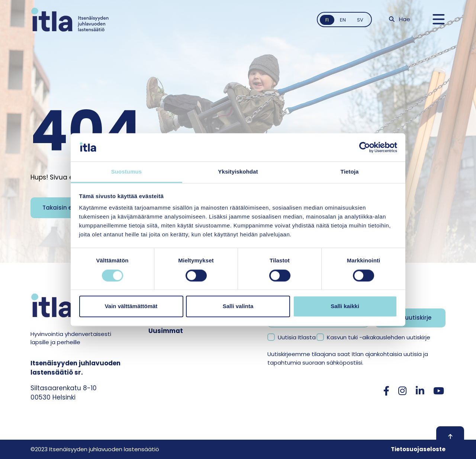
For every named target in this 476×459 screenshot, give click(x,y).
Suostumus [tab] (127, 172)
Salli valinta (238, 306)
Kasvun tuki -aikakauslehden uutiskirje (379, 337)
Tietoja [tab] (350, 172)
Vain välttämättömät (131, 306)
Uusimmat (166, 331)
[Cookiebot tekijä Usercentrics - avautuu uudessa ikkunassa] (365, 147)
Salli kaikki (345, 306)
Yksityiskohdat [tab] (238, 172)
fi (327, 20)
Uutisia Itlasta (297, 337)
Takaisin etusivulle (69, 208)
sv (360, 20)
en (343, 20)
